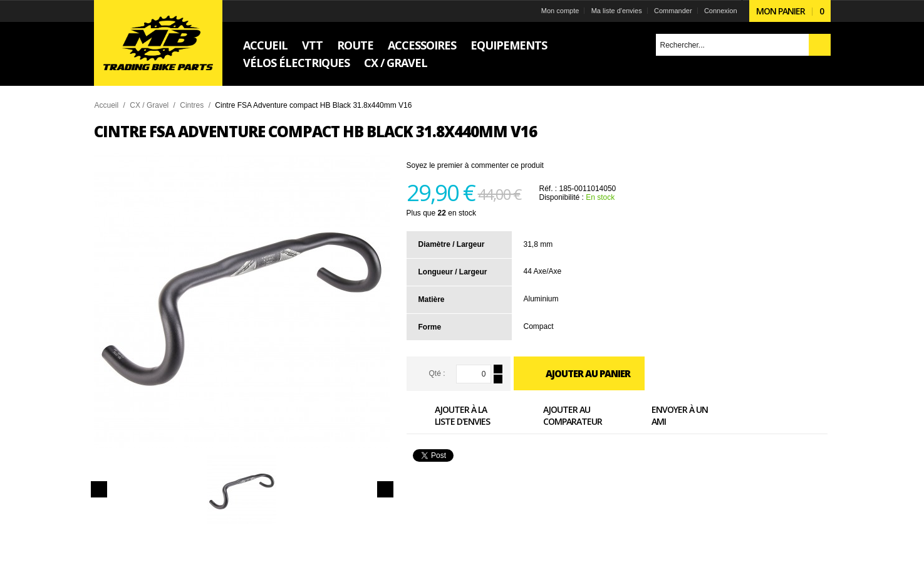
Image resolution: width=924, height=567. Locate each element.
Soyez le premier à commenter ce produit (475, 165)
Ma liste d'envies (617, 11)
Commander (673, 11)
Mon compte (560, 11)
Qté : (437, 373)
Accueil (107, 105)
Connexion (721, 11)
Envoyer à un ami (666, 415)
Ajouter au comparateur (558, 415)
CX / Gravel (149, 105)
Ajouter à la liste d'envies (448, 415)
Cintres (192, 105)
